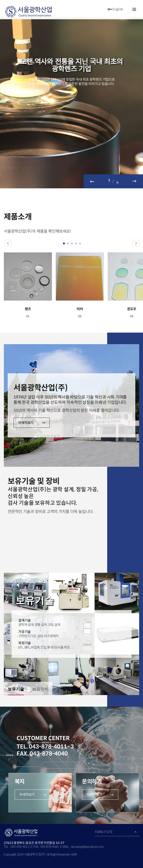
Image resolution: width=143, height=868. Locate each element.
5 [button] (80, 244)
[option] (71, 103)
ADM (74, 855)
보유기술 (16, 689)
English (115, 9)
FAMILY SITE (104, 832)
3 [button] (72, 244)
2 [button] (68, 244)
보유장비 (40, 689)
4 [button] (76, 244)
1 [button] (64, 244)
